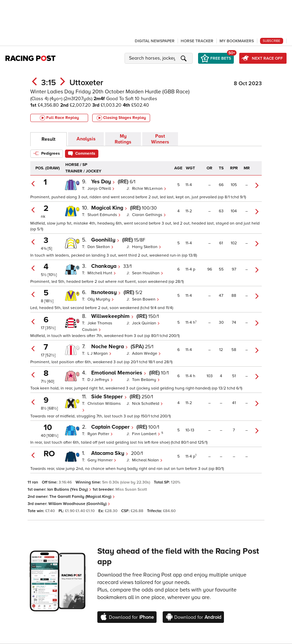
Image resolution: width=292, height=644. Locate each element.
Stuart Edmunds (104, 215)
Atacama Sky (110, 453)
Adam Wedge (147, 354)
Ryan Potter (100, 434)
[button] (160, 58)
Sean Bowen (146, 299)
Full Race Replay (59, 118)
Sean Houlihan (148, 273)
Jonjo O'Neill (101, 189)
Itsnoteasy (106, 292)
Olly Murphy (101, 299)
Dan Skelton (101, 247)
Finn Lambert (147, 434)
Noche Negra (110, 347)
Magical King (109, 208)
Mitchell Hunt (102, 273)
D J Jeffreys (100, 380)
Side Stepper (109, 397)
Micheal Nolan (147, 460)
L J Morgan (100, 354)
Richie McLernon (149, 189)
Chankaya (106, 266)
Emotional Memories (119, 373)
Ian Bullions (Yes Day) (69, 489)
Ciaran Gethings (149, 215)
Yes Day (103, 182)
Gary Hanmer (102, 460)
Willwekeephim (112, 316)
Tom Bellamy (146, 380)
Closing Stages (121, 118)
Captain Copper (112, 427)
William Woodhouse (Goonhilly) (79, 504)
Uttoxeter (86, 83)
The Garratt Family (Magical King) (82, 497)
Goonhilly (105, 240)
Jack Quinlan (146, 323)
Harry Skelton (147, 247)
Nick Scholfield (148, 404)
